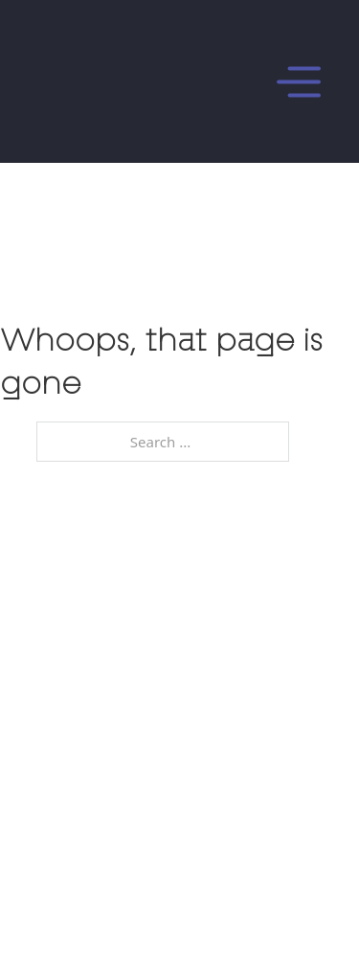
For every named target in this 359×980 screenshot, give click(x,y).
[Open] (226, 82)
